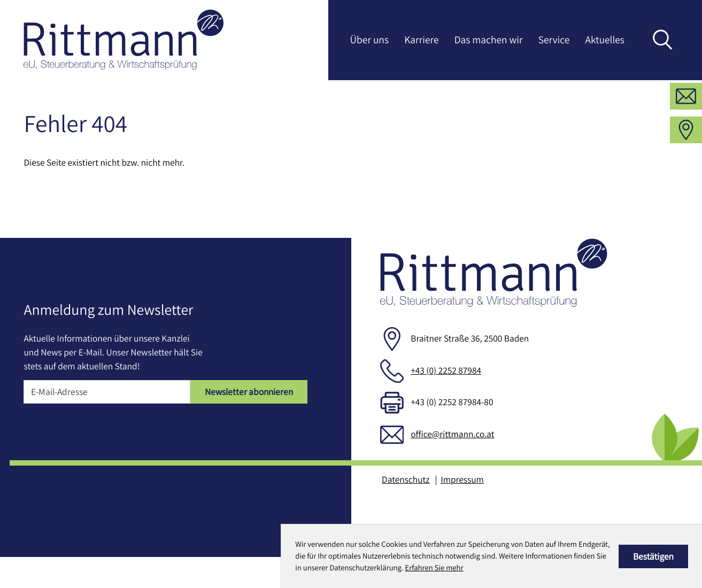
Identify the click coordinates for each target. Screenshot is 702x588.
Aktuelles (604, 40)
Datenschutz (406, 510)
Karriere (421, 40)
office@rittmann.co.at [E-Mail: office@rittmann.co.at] (452, 465)
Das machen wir (489, 40)
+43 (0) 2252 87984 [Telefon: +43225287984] (446, 401)
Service (554, 40)
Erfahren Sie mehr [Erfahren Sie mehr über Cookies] (434, 568)
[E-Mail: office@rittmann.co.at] (686, 127)
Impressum (462, 510)
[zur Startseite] (124, 40)
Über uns (369, 40)
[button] (686, 94)
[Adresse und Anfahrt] (686, 161)
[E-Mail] (107, 423)
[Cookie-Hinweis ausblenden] (653, 556)
